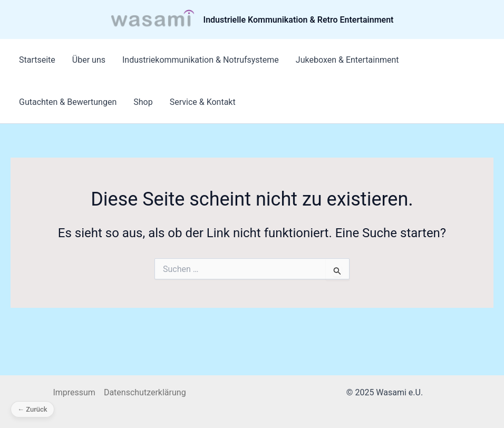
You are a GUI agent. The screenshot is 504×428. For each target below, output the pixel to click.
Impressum (74, 392)
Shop (143, 102)
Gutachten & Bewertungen (68, 102)
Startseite (37, 60)
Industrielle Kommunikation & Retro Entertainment (299, 20)
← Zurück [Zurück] (32, 409)
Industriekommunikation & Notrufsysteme (201, 60)
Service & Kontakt (203, 102)
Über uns (89, 60)
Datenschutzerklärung (145, 392)
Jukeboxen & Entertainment (347, 60)
